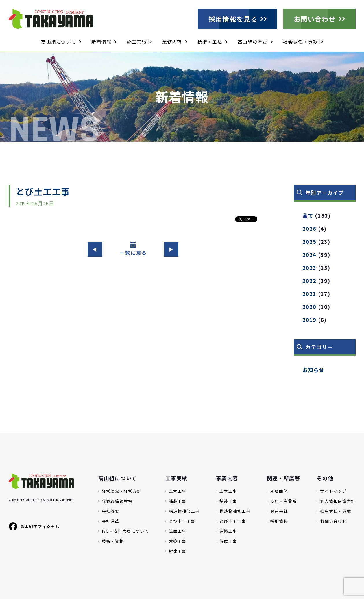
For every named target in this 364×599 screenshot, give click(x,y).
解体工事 (178, 551)
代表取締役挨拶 (117, 501)
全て (308, 215)
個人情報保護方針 (338, 501)
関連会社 (279, 511)
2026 (310, 228)
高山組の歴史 (253, 42)
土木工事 (178, 491)
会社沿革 (111, 521)
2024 (310, 254)
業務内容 (172, 42)
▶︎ (171, 249)
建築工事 (178, 541)
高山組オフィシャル (34, 526)
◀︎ (95, 249)
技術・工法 (210, 42)
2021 (310, 294)
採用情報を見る (233, 19)
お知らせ (314, 370)
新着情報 (101, 42)
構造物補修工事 (184, 511)
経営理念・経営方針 (122, 491)
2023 (310, 268)
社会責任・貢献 (301, 42)
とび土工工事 (182, 521)
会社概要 (111, 511)
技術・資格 (113, 541)
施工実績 (137, 42)
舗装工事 (178, 501)
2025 (310, 241)
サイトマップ (333, 491)
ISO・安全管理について (125, 531)
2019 (310, 320)
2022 (310, 281)
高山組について (59, 42)
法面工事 (178, 531)
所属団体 (279, 491)
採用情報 (279, 521)
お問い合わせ (315, 19)
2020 (310, 307)
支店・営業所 (284, 501)
